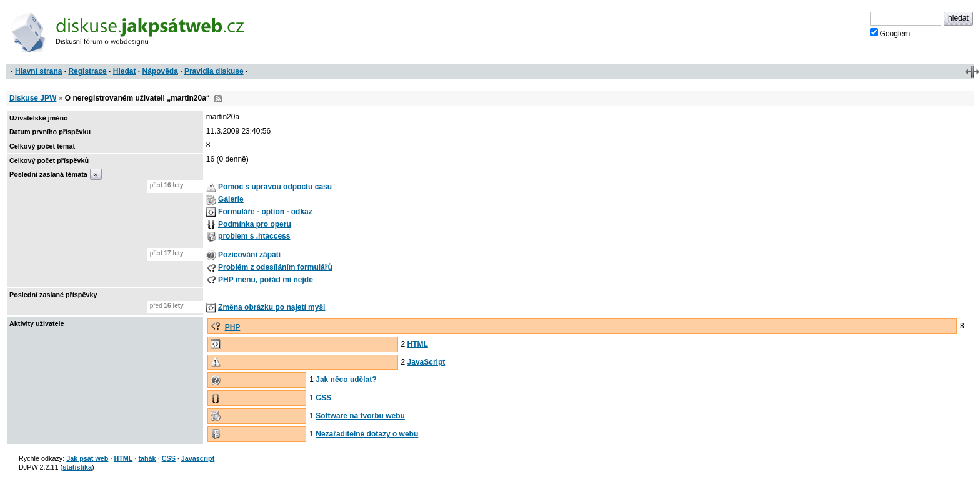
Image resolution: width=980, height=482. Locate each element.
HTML (418, 344)
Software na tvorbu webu (360, 416)
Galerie (231, 199)
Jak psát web (87, 458)
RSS (218, 99)
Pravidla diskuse (214, 71)
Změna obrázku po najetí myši (272, 307)
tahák (147, 458)
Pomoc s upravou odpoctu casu (275, 187)
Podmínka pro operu (255, 224)
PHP (233, 327)
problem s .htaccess (254, 236)
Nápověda (160, 71)
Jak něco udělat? (346, 380)
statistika (77, 467)
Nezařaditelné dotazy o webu (367, 434)
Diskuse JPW (33, 98)
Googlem (890, 33)
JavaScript (427, 362)
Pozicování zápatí (249, 255)
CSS (323, 398)
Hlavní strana (38, 71)
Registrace (87, 71)
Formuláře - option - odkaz (265, 212)
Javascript (198, 458)
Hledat (125, 71)
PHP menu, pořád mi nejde (266, 280)
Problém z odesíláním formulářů (275, 267)
